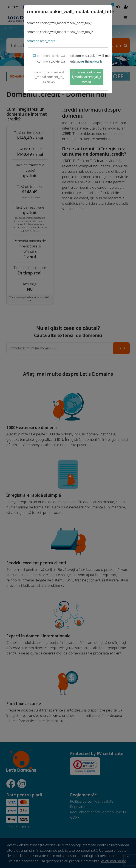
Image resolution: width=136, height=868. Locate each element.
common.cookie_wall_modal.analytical (101, 56)
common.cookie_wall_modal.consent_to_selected (49, 77)
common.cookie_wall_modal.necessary (64, 56)
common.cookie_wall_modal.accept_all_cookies (87, 77)
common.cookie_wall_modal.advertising (65, 61)
